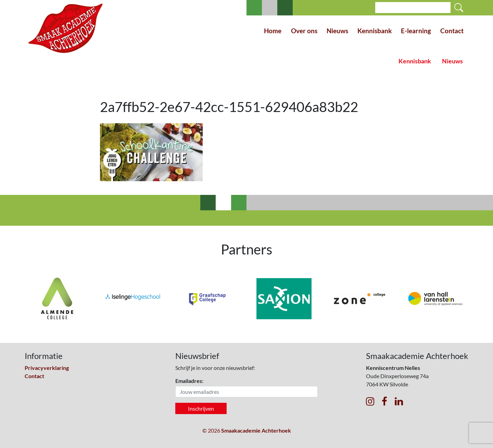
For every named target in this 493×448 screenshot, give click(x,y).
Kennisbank (375, 31)
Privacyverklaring (47, 368)
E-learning (416, 31)
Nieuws (337, 31)
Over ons (304, 31)
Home (273, 31)
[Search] (413, 8)
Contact (452, 31)
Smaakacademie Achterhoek (256, 430)
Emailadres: (189, 381)
